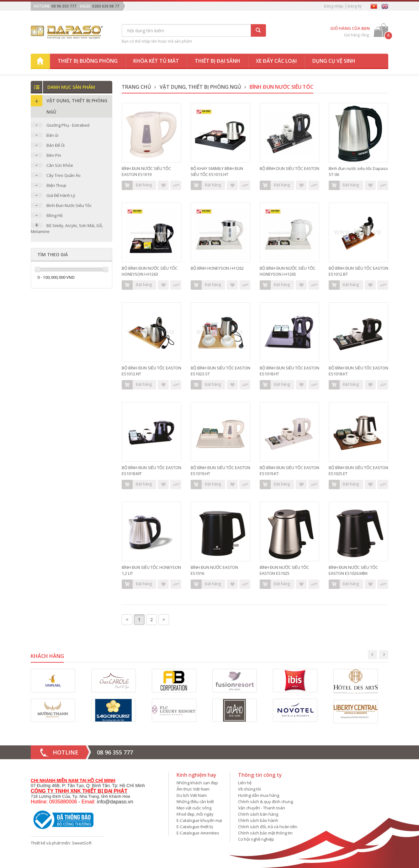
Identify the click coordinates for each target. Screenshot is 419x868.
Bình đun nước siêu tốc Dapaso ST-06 (358, 171)
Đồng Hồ (55, 215)
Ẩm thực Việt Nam (193, 789)
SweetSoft (82, 843)
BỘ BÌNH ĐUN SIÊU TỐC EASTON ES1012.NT (151, 371)
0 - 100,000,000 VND (56, 277)
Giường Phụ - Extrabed (68, 125)
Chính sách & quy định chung (265, 802)
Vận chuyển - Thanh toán (262, 808)
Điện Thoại (56, 185)
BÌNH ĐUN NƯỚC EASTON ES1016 (214, 570)
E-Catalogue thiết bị (195, 827)
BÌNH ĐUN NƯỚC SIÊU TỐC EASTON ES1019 (146, 171)
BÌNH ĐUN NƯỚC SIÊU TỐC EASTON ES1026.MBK (353, 570)
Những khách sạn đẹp (197, 783)
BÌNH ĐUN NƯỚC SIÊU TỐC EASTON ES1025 (284, 570)
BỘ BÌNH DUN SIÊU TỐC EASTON (289, 168)
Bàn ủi (52, 135)
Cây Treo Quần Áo (64, 175)
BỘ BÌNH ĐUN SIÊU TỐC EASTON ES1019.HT (220, 471)
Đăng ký (355, 6)
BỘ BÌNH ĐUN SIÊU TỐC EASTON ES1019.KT (289, 471)
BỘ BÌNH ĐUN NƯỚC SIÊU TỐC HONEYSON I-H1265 (288, 271)
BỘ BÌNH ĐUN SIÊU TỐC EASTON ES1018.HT (289, 371)
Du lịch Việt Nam (192, 795)
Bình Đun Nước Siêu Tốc (69, 205)
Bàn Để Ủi (56, 145)
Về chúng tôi (249, 789)
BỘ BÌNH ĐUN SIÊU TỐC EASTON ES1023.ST (220, 371)
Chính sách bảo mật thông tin (265, 833)
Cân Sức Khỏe (60, 165)
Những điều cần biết (195, 802)
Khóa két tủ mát (156, 61)
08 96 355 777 (64, 6)
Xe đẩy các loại (276, 61)
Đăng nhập (334, 6)
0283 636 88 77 (106, 6)
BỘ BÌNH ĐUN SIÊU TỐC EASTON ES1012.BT (358, 271)
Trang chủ (136, 87)
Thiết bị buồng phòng (88, 61)
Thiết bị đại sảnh (217, 61)
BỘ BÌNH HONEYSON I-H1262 (217, 268)
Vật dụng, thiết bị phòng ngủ (200, 87)
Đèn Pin (54, 155)
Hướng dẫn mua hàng (259, 795)
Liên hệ (245, 783)
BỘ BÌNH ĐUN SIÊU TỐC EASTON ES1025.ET (358, 471)
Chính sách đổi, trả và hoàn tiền (268, 827)
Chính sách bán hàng (258, 814)
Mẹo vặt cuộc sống (194, 808)
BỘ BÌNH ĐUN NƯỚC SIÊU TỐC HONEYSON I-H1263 (150, 271)
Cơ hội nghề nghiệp (256, 839)
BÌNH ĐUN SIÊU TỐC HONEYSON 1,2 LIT (151, 570)
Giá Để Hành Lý (61, 195)
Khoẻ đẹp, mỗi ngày (195, 814)
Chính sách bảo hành (258, 820)
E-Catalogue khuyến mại (199, 820)
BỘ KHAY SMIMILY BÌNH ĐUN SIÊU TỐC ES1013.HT (217, 171)
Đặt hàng (137, 185)
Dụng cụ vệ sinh (334, 61)
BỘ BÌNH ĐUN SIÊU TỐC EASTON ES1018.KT (358, 371)
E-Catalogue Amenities (198, 833)
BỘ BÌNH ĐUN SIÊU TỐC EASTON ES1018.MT (151, 471)
